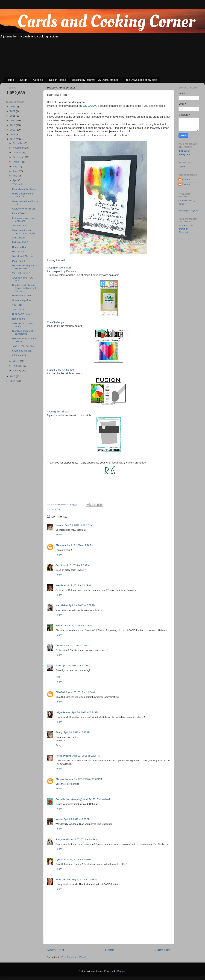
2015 (13, 376)
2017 (13, 135)
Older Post (163, 950)
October (17, 153)
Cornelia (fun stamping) (69, 799)
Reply (59, 535)
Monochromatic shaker (24, 189)
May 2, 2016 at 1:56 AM (84, 879)
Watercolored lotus (22, 296)
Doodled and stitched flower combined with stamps (25, 288)
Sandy (59, 732)
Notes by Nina (63, 756)
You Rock (17, 305)
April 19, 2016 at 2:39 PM (76, 565)
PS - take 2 (18, 252)
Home (10, 80)
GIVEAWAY (90, 106)
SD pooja (61, 545)
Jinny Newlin (63, 839)
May (15, 176)
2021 (13, 116)
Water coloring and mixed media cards (24, 231)
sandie (59, 585)
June (16, 171)
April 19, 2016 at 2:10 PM (80, 545)
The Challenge (56, 322)
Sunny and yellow (22, 300)
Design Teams (58, 80)
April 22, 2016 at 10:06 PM (86, 756)
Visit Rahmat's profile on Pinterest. (186, 229)
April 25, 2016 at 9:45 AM (84, 839)
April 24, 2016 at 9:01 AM (97, 799)
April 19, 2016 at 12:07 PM (79, 525)
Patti (58, 665)
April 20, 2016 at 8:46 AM (77, 732)
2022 (13, 111)
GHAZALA (61, 692)
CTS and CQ (19, 355)
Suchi (59, 565)
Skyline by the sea (22, 351)
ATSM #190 (18, 238)
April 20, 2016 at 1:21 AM (75, 665)
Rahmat (186, 180)
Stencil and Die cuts (23, 256)
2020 (13, 121)
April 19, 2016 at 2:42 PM (77, 585)
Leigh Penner (63, 712)
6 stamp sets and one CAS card (24, 219)
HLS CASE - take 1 (22, 314)
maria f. (60, 625)
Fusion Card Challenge (60, 370)
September (19, 157)
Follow (182, 167)
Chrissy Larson (64, 779)
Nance (59, 819)
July (15, 166)
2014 (13, 381)
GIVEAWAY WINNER (24, 209)
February (18, 366)
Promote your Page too (188, 211)
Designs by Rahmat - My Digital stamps (95, 80)
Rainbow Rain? (20, 242)
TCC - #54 (18, 184)
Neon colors (19, 319)
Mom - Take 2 (19, 213)
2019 (13, 125)
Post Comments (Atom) (74, 957)
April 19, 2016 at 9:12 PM (78, 625)
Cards (24, 80)
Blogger (121, 971)
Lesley (60, 525)
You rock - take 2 (21, 273)
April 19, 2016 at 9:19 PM (77, 646)
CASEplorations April (59, 268)
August (17, 162)
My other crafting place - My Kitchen (25, 267)
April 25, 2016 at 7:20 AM (77, 819)
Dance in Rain (20, 247)
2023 (13, 107)
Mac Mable (61, 605)
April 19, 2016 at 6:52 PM (82, 605)
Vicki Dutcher (63, 879)
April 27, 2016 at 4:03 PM (77, 859)
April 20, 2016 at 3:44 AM (85, 712)
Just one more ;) (21, 225)
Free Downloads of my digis (141, 80)
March (16, 361)
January (17, 371)
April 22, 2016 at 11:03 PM (88, 779)
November (19, 148)
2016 (13, 139)
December (19, 143)
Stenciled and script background (23, 332)
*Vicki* (59, 646)
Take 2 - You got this (23, 346)
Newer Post (55, 950)
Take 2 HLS (18, 310)
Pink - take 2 (19, 261)
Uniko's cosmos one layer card (23, 195)
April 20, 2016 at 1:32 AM (81, 692)
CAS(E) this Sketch (58, 412)
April (15, 180)
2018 (13, 130)
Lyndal (59, 859)
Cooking (38, 80)
